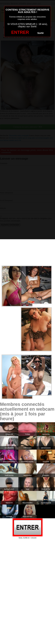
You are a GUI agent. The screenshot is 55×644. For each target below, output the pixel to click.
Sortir (41, 33)
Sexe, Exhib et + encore (27, 538)
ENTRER (20, 32)
